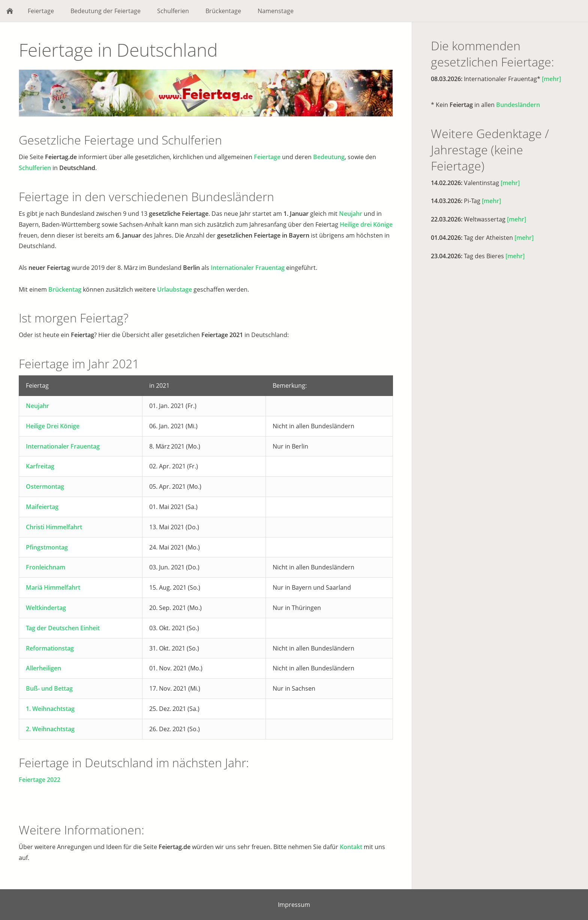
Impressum (294, 905)
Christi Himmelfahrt (54, 527)
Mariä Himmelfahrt (53, 587)
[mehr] (551, 79)
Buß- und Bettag (49, 688)
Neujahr (351, 214)
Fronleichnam (46, 567)
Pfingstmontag (47, 547)
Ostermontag (45, 486)
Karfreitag (40, 466)
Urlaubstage (175, 289)
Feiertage (267, 157)
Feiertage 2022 (40, 780)
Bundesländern (518, 105)
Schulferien (35, 168)
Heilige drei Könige (366, 224)
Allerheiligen (43, 668)
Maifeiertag (42, 507)
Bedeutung (329, 157)
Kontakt (351, 847)
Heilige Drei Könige (53, 426)
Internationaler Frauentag (248, 268)
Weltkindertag (46, 608)
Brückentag (65, 289)
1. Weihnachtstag (50, 709)
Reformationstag (50, 648)
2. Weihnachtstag (50, 729)
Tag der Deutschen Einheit (63, 628)
